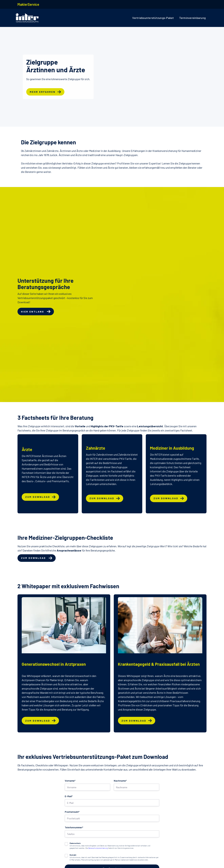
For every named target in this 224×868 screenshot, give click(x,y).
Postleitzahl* (72, 812)
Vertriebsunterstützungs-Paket (153, 18)
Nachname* (120, 781)
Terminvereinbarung (192, 18)
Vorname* (70, 781)
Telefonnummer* (74, 827)
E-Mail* (69, 796)
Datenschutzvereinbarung (98, 848)
